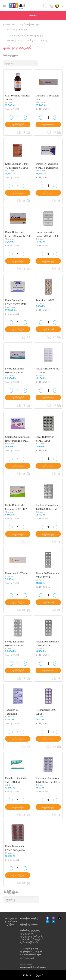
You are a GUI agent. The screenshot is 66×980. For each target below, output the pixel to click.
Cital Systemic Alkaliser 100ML (17, 98)
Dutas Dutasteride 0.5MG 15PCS (45, 439)
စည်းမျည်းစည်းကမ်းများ (29, 924)
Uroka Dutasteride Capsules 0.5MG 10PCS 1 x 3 (17, 507)
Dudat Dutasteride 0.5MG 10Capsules (15, 848)
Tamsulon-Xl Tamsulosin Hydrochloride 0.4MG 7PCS (16, 712)
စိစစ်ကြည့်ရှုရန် (10, 55)
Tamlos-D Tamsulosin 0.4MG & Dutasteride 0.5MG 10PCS (47, 507)
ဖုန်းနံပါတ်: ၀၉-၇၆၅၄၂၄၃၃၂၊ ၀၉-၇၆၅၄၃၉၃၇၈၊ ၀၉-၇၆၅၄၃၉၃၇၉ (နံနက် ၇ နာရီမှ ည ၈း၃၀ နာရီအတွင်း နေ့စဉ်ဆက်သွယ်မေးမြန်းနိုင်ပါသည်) (32, 936)
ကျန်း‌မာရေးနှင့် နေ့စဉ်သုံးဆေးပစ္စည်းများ (25, 35)
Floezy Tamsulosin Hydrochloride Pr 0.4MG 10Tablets (15, 644)
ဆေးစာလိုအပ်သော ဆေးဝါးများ (21, 40)
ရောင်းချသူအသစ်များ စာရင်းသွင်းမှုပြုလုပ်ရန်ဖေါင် (11, 921)
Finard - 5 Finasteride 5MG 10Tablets (16, 780)
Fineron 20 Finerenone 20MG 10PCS (47, 575)
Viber (54, 918)
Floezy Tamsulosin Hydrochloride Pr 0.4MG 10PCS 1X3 (15, 371)
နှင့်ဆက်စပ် (54, 922)
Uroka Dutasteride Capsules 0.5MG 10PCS (48, 234)
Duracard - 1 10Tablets (17, 573)
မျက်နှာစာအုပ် (48, 918)
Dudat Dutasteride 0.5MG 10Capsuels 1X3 (17, 234)
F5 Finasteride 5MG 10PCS (46, 712)
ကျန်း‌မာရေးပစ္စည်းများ (17, 30)
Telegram (48, 921)
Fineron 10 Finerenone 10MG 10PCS (47, 644)
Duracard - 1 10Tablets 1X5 (47, 98)
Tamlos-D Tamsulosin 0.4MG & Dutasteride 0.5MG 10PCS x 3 (47, 166)
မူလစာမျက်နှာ (9, 24)
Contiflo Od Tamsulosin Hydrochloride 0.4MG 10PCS (17, 439)
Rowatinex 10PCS (45, 300)
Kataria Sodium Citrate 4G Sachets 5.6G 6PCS (17, 166)
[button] (60, 6)
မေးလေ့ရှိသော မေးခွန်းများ (30, 918)
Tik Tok (60, 918)
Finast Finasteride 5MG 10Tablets (48, 371)
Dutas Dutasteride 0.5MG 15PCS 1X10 (16, 302)
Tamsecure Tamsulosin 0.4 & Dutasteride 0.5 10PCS (47, 780)
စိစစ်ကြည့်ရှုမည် (33, 975)
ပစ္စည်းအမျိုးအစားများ (30, 24)
